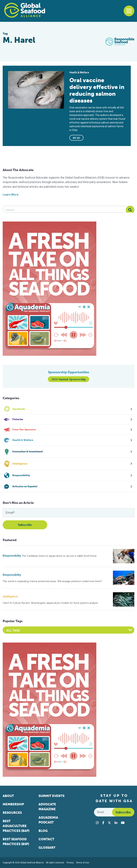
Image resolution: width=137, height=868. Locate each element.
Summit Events (51, 796)
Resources (12, 813)
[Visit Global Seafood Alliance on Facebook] (103, 823)
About (8, 796)
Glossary (47, 848)
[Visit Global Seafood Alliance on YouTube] (123, 823)
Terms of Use (82, 863)
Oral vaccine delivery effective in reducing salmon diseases (97, 90)
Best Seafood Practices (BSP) (16, 842)
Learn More (11, 195)
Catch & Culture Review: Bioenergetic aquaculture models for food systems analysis (50, 603)
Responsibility (12, 556)
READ (77, 138)
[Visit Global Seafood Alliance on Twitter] (109, 823)
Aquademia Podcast (48, 820)
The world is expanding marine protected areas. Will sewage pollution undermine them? (52, 581)
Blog (43, 831)
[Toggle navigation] (129, 11)
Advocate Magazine (47, 807)
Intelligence (10, 596)
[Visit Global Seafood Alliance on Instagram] (97, 823)
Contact (46, 839)
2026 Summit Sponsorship (68, 379)
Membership (13, 804)
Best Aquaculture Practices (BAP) (16, 826)
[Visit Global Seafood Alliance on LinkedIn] (116, 823)
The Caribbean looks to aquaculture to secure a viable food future (59, 556)
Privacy (70, 863)
